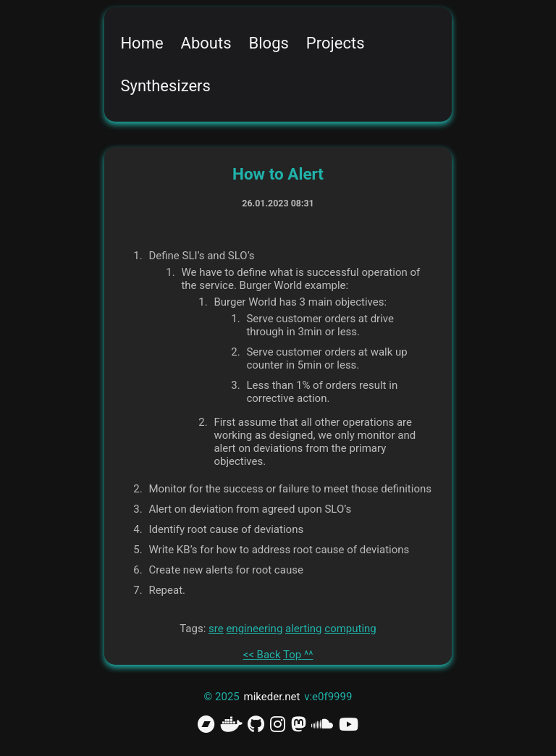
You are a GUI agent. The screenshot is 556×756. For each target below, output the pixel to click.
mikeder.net (272, 697)
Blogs (269, 43)
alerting (303, 629)
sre (216, 629)
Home (142, 43)
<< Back (262, 655)
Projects (336, 43)
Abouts (206, 43)
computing (350, 629)
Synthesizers (165, 86)
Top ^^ (298, 655)
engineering (254, 629)
